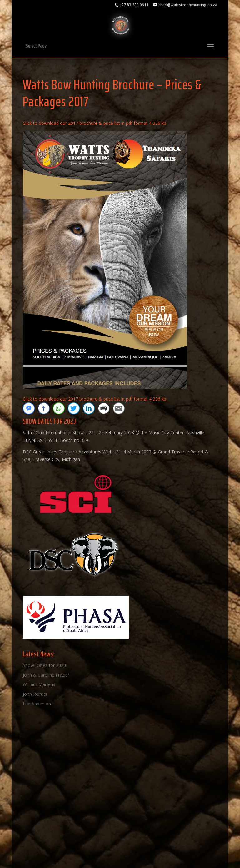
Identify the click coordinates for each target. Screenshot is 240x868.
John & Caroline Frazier (46, 675)
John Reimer (35, 694)
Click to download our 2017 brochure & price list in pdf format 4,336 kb (95, 123)
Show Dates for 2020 (44, 665)
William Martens (39, 684)
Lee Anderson (37, 704)
